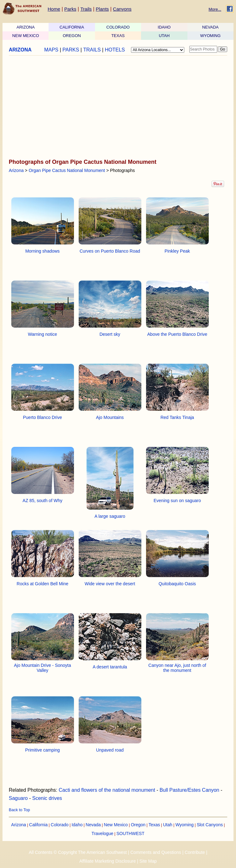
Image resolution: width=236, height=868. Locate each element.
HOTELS (115, 50)
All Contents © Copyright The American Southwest (78, 852)
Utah (168, 825)
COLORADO (118, 27)
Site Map (148, 861)
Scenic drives (47, 798)
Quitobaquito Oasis (177, 584)
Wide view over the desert (110, 584)
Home (54, 9)
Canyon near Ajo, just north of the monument (177, 668)
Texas (154, 825)
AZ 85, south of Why (42, 501)
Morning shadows (43, 251)
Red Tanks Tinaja (177, 417)
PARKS (71, 50)
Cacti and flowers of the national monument (107, 790)
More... (215, 9)
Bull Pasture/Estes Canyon (189, 790)
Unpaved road (110, 750)
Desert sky (110, 334)
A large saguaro (110, 516)
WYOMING (210, 36)
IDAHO (164, 27)
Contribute (195, 852)
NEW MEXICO (26, 36)
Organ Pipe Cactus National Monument (67, 170)
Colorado (60, 825)
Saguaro (18, 798)
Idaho (77, 825)
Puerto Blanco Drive (42, 417)
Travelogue (102, 833)
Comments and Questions (156, 852)
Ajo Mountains (110, 417)
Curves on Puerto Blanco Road (110, 251)
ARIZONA (26, 27)
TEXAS (118, 36)
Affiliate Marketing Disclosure (108, 861)
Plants (102, 9)
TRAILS (92, 50)
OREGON (72, 36)
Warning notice (42, 334)
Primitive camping (42, 750)
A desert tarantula (110, 667)
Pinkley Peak (177, 251)
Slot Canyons (210, 825)
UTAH (164, 36)
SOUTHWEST (130, 833)
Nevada (93, 825)
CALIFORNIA (72, 27)
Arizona (16, 170)
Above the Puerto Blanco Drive (177, 334)
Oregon (138, 825)
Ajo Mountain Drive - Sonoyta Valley (42, 668)
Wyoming (185, 825)
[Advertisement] (116, 108)
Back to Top (19, 810)
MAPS (51, 50)
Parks (70, 9)
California (38, 825)
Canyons (122, 9)
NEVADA (210, 27)
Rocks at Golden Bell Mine (42, 584)
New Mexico (116, 825)
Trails (86, 9)
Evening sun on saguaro (177, 501)
